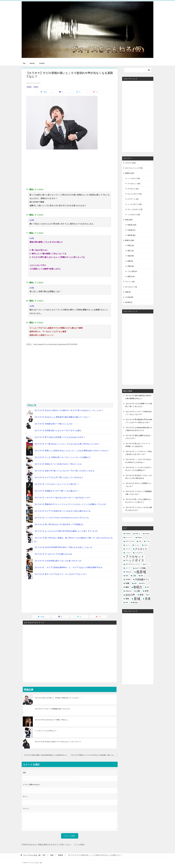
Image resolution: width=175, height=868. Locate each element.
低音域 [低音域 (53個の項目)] (141, 572)
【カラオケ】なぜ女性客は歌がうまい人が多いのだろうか (58, 561)
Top (24, 63)
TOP (34, 855)
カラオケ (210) (130, 163)
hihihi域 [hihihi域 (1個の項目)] (147, 534)
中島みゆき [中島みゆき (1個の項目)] (129, 572)
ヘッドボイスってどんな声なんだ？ (46, 731)
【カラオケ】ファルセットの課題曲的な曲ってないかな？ (52, 709)
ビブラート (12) (133, 199)
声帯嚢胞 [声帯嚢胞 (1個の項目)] (128, 579)
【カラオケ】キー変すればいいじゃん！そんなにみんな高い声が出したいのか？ (67, 444)
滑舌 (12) (131, 251)
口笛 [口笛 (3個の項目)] (134, 576)
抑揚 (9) (130, 261)
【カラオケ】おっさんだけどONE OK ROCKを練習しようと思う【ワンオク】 (66, 531)
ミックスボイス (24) (135, 204)
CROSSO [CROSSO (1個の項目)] (128, 534)
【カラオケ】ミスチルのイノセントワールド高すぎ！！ (57, 484)
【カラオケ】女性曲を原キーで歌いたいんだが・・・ (56, 424)
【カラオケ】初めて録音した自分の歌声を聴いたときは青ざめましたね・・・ (47, 755)
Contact (42, 63)
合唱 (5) (128, 292)
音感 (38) (131, 256)
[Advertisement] (70, 168)
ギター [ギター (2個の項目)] (146, 545)
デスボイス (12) (133, 189)
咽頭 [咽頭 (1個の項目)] (142, 576)
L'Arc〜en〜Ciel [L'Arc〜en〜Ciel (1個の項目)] (130, 541)
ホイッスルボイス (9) (135, 209)
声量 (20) (131, 266)
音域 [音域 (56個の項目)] (137, 599)
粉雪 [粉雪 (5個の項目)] (147, 591)
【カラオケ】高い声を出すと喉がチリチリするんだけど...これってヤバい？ (58, 742)
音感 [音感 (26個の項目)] (148, 599)
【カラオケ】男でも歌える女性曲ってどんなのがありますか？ (60, 437)
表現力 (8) (131, 276)
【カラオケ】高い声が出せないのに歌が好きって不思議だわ (59, 524)
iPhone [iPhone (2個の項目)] (140, 537)
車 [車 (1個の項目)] (149, 595)
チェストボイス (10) (135, 194)
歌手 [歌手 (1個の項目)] (148, 587)
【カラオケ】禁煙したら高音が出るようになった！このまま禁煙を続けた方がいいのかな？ (71, 451)
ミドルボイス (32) (134, 215)
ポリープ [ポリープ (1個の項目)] (128, 568)
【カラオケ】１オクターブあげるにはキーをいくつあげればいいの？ (62, 498)
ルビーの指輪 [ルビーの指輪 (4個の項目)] (140, 568)
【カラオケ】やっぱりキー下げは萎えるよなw (53, 554)
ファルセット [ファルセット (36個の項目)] (135, 557)
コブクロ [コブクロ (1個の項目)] (128, 549)
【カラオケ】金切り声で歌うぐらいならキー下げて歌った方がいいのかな (64, 471)
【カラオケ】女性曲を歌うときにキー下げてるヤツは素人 (58, 430)
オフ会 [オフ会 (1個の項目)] (148, 541)
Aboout (32, 63)
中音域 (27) (131, 230)
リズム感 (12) (132, 271)
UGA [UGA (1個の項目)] (140, 541)
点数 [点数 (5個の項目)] (138, 591)
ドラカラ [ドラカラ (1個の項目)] (128, 553)
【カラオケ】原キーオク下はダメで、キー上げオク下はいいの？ (60, 574)
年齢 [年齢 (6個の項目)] (127, 583)
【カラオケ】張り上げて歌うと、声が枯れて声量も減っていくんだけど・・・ (59, 698)
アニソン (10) (130, 282)
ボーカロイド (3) (131, 287)
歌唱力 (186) (130, 240)
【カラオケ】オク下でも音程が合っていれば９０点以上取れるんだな (62, 511)
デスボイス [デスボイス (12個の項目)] (141, 549)
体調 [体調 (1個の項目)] (127, 576)
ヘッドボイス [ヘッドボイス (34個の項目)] (135, 560)
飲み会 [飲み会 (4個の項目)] (135, 602)
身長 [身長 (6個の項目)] (142, 595)
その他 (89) (129, 297)
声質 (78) (131, 246)
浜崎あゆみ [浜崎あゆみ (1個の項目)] (129, 591)
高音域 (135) (132, 225)
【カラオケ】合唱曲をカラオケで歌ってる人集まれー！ (57, 491)
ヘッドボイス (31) (134, 178)
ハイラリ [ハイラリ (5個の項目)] (139, 553)
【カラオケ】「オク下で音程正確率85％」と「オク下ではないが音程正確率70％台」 (69, 567)
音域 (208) (129, 220)
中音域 (36, 87)
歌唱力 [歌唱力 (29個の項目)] (138, 587)
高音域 (29, 87)
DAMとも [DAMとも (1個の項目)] (138, 534)
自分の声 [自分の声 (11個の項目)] (130, 595)
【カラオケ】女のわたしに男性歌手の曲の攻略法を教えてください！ (62, 417)
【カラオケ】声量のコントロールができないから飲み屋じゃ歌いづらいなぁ (94, 755)
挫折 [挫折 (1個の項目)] (135, 583)
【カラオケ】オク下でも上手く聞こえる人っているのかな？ (59, 477)
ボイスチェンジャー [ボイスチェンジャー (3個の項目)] (133, 564)
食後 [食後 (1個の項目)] (127, 602)
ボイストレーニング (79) (134, 168)
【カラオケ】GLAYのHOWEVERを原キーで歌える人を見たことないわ (63, 547)
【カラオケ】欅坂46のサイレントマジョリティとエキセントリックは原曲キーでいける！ (71, 504)
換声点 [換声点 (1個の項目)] (143, 583)
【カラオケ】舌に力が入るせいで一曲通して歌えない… (52, 720)
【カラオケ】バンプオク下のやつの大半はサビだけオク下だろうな (61, 518)
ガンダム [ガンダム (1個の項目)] (137, 545)
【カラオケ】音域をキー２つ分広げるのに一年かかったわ (58, 464)
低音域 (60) (131, 235)
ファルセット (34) (134, 184)
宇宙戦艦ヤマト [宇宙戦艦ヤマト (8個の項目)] (142, 580)
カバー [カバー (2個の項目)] (128, 545)
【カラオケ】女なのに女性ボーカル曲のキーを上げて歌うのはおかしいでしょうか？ (69, 410)
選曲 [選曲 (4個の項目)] (127, 599)
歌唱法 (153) (130, 173)
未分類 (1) (129, 302)
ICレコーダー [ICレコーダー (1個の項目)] (129, 537)
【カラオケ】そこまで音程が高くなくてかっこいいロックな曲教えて (62, 457)
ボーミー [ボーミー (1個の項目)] (148, 564)
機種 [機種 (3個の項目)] (127, 587)
